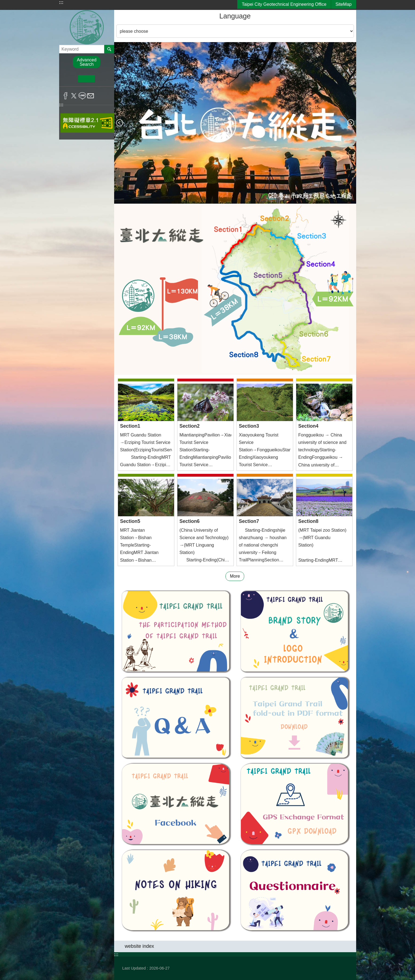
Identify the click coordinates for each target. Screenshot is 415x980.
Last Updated (134, 968)
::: (61, 2)
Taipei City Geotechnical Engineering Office (284, 4)
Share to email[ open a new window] (91, 96)
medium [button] (86, 79)
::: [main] (118, 14)
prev (120, 123)
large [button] (103, 79)
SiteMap (344, 4)
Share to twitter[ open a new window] (74, 96)
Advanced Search (86, 62)
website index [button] (140, 946)
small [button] (70, 79)
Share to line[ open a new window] (82, 96)
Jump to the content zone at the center (3, 3)
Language (235, 16)
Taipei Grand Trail (87, 27)
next (351, 123)
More (235, 576)
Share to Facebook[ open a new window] (66, 96)
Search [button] (109, 49)
